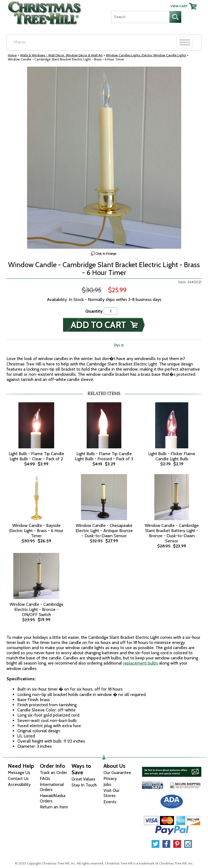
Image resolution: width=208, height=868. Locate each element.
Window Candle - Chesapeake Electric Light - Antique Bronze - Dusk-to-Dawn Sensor (104, 531)
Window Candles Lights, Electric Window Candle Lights (146, 55)
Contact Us (18, 778)
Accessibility (19, 784)
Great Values (83, 779)
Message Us (19, 773)
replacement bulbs (140, 663)
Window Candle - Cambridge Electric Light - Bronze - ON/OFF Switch (36, 609)
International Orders (52, 787)
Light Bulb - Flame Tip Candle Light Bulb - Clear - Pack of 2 (36, 456)
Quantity (94, 311)
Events (110, 802)
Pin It (119, 345)
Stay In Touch (84, 785)
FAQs (45, 778)
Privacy (110, 778)
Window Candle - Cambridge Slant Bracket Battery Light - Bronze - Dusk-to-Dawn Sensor (172, 533)
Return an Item (54, 807)
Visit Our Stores (111, 793)
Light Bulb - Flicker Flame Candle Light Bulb (172, 456)
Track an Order (53, 773)
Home (12, 55)
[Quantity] (110, 311)
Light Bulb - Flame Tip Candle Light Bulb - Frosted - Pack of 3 (104, 456)
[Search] (140, 17)
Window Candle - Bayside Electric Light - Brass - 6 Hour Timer (36, 531)
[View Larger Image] (104, 158)
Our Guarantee (117, 773)
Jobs (107, 784)
